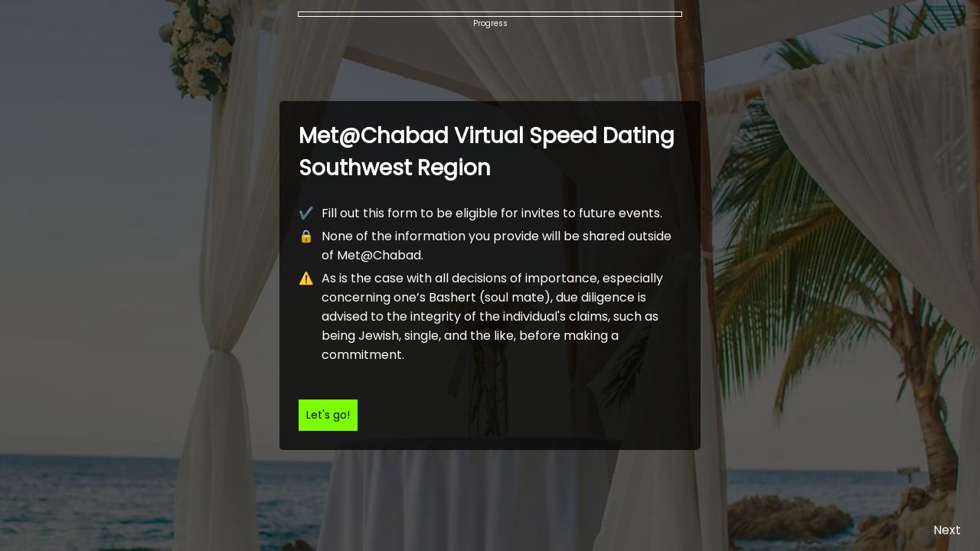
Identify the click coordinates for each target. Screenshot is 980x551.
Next (947, 530)
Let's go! (328, 415)
